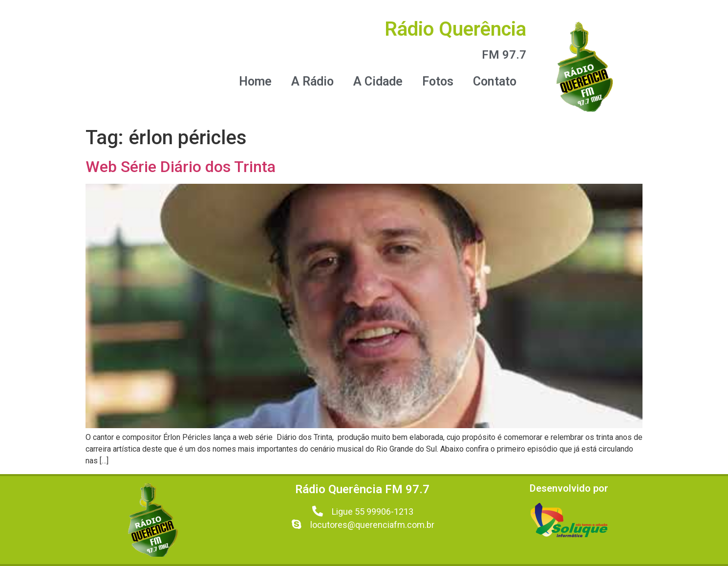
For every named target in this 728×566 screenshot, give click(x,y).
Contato (495, 81)
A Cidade (378, 81)
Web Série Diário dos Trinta (181, 167)
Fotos (438, 81)
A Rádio (312, 81)
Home (255, 81)
